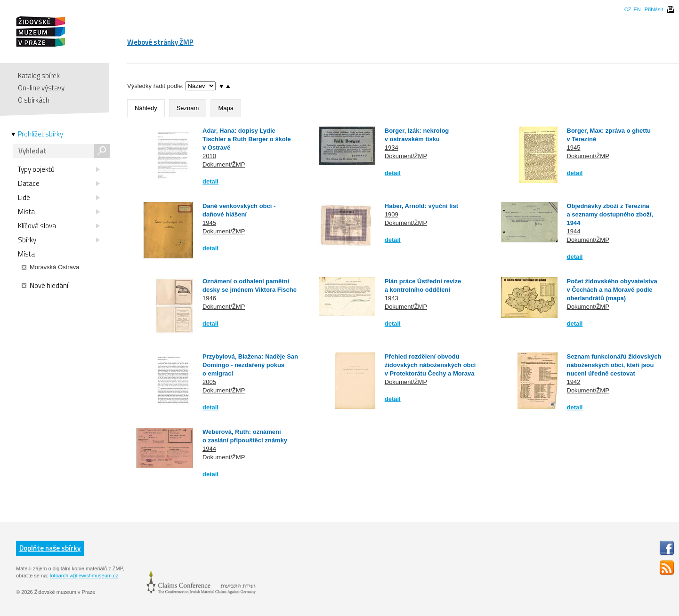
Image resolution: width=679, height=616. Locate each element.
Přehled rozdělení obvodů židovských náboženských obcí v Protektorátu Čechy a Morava (430, 365)
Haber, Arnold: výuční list (421, 206)
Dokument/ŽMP (224, 164)
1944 (574, 231)
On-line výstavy (41, 88)
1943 (392, 298)
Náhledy (146, 108)
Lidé (59, 198)
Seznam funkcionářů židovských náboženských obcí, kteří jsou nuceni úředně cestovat (614, 365)
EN (637, 9)
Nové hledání (45, 286)
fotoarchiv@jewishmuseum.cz (84, 576)
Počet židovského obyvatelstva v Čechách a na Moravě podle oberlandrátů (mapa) (612, 290)
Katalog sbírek (39, 76)
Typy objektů (59, 169)
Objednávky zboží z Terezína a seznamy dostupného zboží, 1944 (610, 214)
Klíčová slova (59, 226)
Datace (59, 184)
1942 (574, 382)
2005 (209, 382)
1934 (392, 148)
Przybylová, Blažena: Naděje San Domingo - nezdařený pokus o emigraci (250, 365)
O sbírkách (34, 100)
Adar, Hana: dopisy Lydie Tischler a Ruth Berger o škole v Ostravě (247, 139)
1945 (574, 148)
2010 (209, 156)
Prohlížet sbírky (40, 134)
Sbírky (59, 240)
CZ (628, 9)
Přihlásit (654, 9)
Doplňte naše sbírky (50, 548)
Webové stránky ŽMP (160, 42)
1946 (209, 298)
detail (210, 181)
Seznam (188, 108)
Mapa (226, 108)
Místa (59, 212)
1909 (392, 214)
